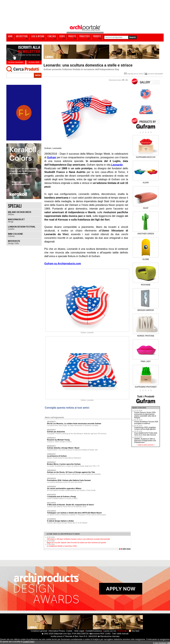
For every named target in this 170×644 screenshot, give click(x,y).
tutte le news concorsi (146, 445)
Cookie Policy (29, 642)
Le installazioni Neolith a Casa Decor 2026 (62, 545)
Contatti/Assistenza (94, 631)
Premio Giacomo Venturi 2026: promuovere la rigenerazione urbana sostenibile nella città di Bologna (145, 414)
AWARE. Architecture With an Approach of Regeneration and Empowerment (145, 440)
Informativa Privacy (57, 631)
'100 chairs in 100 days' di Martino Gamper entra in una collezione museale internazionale (78, 538)
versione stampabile (155, 74)
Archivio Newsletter (16, 62)
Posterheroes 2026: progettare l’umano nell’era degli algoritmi (145, 427)
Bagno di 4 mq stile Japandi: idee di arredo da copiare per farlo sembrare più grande (76, 542)
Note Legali (79, 631)
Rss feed (135, 631)
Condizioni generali (39, 631)
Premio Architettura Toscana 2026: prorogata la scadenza (146, 422)
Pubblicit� (122, 631)
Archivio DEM (34, 62)
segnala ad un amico (134, 74)
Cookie (69, 631)
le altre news (126, 549)
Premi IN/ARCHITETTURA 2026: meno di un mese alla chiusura (146, 433)
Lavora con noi (110, 631)
